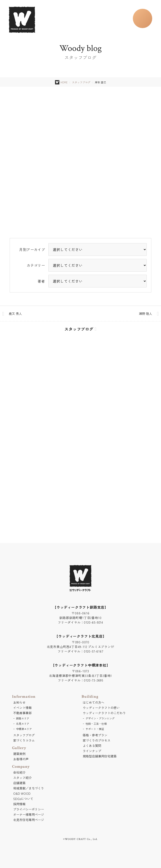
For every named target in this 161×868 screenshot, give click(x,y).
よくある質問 (92, 746)
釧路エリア (23, 718)
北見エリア (23, 724)
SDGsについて (23, 799)
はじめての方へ (93, 702)
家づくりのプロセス (97, 740)
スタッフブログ (81, 82)
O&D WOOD (22, 793)
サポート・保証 (95, 729)
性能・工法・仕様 (96, 724)
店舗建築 (19, 783)
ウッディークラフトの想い (101, 708)
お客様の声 (21, 759)
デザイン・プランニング (100, 718)
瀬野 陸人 (146, 314)
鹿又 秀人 (15, 314)
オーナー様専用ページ (29, 814)
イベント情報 (22, 708)
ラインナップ (92, 751)
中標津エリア (24, 729)
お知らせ (19, 702)
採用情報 (19, 804)
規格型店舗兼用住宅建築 (100, 756)
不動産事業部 (22, 713)
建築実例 (19, 754)
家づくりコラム (24, 740)
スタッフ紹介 (22, 778)
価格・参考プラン (95, 735)
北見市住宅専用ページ (29, 820)
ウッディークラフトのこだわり (104, 713)
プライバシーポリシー (29, 809)
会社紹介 (19, 772)
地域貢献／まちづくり (29, 788)
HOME (64, 82)
